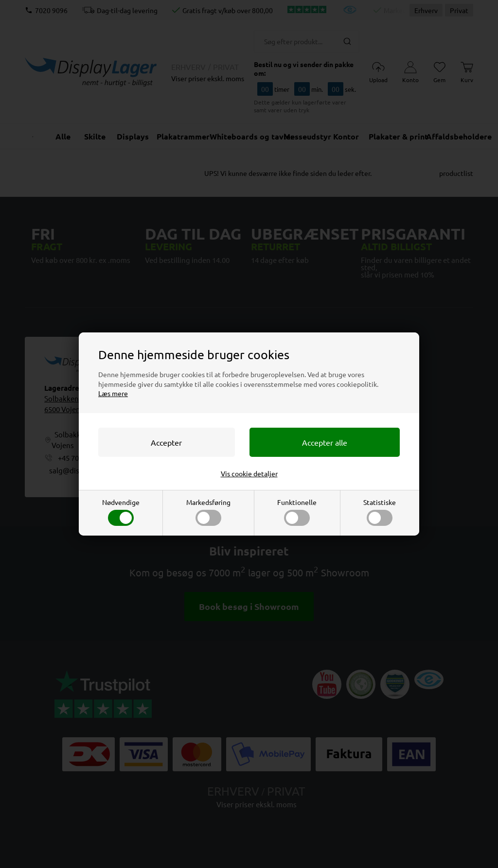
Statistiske (380, 512)
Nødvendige (121, 512)
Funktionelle (297, 512)
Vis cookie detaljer (249, 473)
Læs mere (113, 393)
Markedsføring (208, 512)
